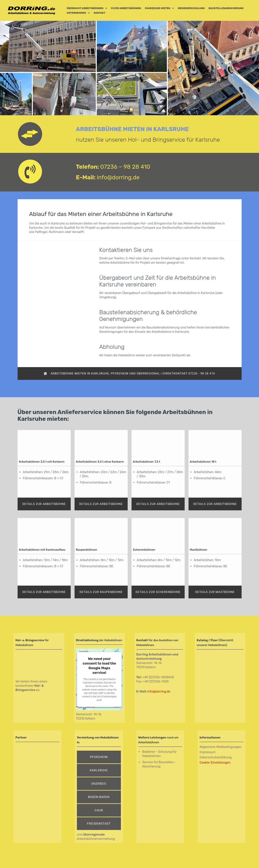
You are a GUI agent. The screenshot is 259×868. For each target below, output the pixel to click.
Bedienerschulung (191, 8)
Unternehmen (76, 13)
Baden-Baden (99, 797)
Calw (99, 810)
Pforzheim (99, 757)
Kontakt (99, 13)
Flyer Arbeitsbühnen (126, 8)
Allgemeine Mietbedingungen (220, 747)
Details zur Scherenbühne (158, 592)
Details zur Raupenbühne (101, 592)
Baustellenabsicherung (226, 8)
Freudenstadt (99, 824)
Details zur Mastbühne (215, 592)
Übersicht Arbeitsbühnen (85, 8)
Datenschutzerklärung (216, 757)
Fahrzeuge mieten (158, 8)
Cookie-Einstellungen (215, 763)
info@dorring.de (118, 177)
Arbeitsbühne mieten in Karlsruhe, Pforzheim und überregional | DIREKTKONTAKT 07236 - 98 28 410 (129, 373)
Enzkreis (99, 784)
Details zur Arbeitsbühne (44, 504)
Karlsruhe (99, 770)
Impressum (208, 752)
